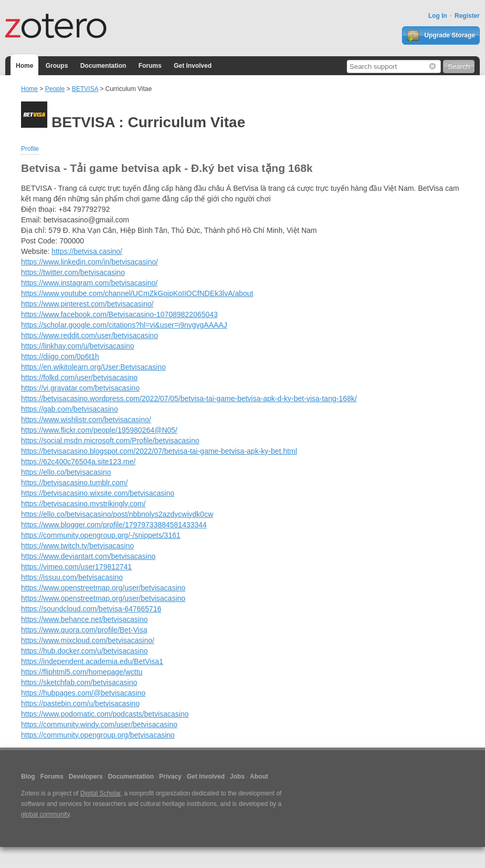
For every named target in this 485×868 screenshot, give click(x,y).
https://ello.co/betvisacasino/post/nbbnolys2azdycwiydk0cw (117, 514)
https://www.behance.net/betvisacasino (84, 619)
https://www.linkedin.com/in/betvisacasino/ (90, 262)
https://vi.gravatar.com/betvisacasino (80, 388)
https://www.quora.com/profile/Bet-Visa (84, 630)
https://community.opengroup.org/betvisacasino (98, 735)
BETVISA (85, 89)
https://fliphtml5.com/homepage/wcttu (82, 672)
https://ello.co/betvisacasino (66, 472)
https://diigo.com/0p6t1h (60, 356)
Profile (30, 149)
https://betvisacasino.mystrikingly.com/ (83, 504)
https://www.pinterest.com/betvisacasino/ (87, 304)
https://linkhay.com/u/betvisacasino (78, 346)
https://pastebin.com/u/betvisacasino (80, 703)
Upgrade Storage (441, 36)
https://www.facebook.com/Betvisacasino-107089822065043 (119, 314)
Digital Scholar (101, 793)
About (259, 777)
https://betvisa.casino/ (87, 251)
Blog (28, 777)
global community (45, 814)
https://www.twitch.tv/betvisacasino (78, 546)
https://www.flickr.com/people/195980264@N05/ (99, 430)
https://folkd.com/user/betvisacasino (79, 377)
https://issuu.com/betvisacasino (72, 577)
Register (467, 16)
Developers (86, 777)
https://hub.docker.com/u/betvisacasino (84, 651)
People (55, 89)
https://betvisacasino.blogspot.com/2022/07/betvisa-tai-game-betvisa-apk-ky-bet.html (159, 451)
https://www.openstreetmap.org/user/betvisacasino (103, 588)
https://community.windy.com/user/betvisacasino (99, 724)
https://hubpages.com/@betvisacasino (83, 693)
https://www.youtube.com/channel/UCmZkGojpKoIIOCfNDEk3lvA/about (137, 293)
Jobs (238, 777)
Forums (150, 66)
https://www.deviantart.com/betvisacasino (88, 556)
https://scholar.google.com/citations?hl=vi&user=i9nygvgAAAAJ (124, 325)
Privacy (171, 777)
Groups (57, 66)
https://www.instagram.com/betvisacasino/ (89, 283)
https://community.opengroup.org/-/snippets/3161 (101, 535)
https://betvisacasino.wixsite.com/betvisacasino (98, 493)
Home (24, 66)
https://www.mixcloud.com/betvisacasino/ (88, 640)
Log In (438, 16)
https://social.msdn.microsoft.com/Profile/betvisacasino (110, 441)
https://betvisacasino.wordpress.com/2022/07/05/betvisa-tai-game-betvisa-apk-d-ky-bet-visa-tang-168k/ (189, 399)
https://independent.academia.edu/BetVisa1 (92, 661)
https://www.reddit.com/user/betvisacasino (90, 335)
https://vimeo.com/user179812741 (76, 567)
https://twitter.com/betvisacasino (73, 272)
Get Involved (193, 66)
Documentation (103, 66)
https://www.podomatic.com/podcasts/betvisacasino (105, 714)
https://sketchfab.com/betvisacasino (79, 682)
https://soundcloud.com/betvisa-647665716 (91, 609)
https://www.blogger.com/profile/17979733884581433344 (114, 525)
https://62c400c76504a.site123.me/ (78, 462)
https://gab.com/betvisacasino (69, 409)
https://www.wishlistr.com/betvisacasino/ (86, 420)
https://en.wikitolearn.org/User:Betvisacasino (93, 367)
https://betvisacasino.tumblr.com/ (74, 483)
